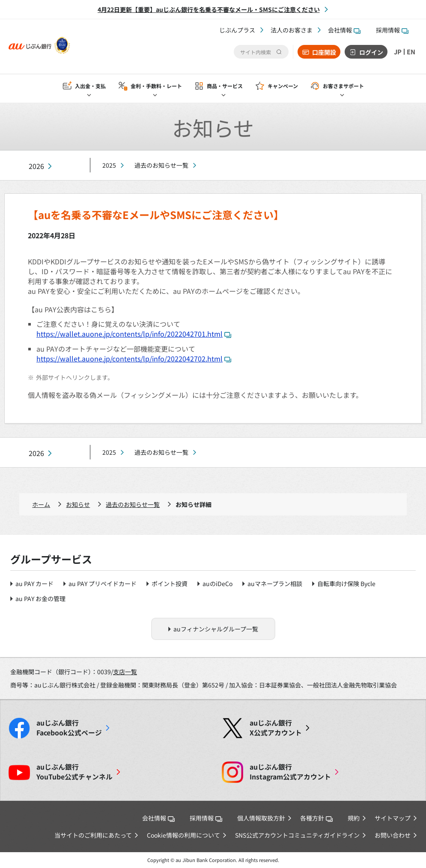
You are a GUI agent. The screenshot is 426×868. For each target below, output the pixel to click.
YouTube (74, 772)
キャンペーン (283, 86)
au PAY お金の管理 (40, 598)
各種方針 (316, 818)
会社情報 (344, 30)
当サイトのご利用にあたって (93, 835)
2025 (109, 165)
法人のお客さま (292, 30)
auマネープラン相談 (275, 584)
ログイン (369, 52)
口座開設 (322, 52)
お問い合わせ (393, 835)
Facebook (69, 728)
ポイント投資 (170, 584)
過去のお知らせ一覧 (161, 165)
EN (411, 52)
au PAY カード (34, 584)
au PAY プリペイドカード (103, 584)
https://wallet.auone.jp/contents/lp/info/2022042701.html (134, 334)
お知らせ (78, 504)
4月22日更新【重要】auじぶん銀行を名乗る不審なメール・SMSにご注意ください (209, 9)
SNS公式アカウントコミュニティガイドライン (297, 835)
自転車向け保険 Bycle (346, 584)
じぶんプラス (237, 30)
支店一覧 (125, 672)
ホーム (41, 504)
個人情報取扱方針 (261, 818)
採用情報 (392, 30)
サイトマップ (393, 818)
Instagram (290, 772)
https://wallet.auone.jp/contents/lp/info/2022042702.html (134, 359)
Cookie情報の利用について (183, 835)
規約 (354, 818)
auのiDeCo (217, 584)
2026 (36, 166)
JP (396, 52)
